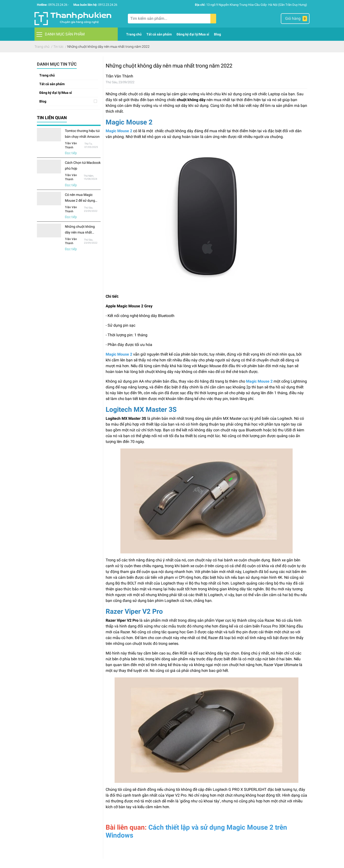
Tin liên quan (52, 118)
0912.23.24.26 (108, 5)
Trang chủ (47, 75)
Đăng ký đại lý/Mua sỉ (56, 93)
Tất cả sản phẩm (52, 84)
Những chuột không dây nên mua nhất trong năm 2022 (80, 232)
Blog (43, 101)
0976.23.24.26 (58, 5)
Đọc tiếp (71, 153)
